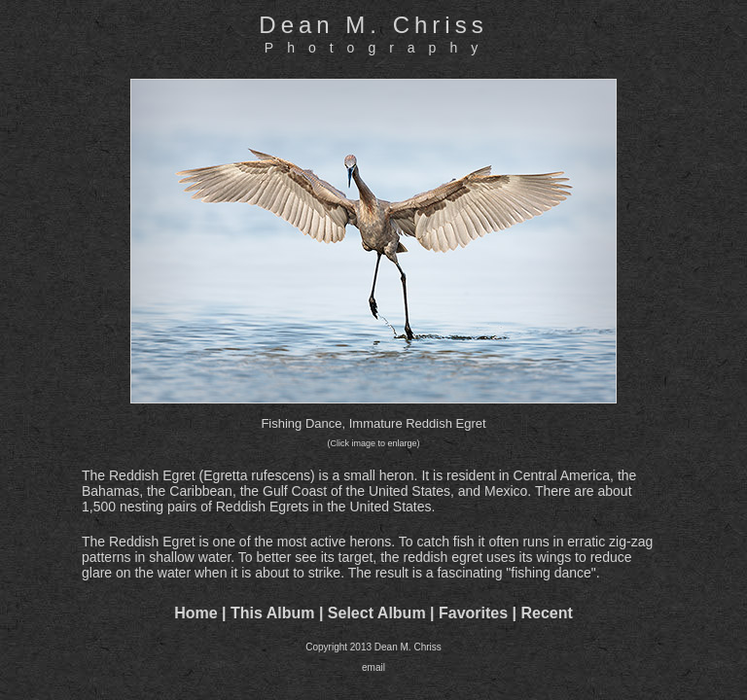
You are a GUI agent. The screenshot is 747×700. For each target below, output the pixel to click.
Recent (547, 613)
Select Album (377, 613)
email (373, 667)
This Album (273, 613)
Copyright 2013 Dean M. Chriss (373, 647)
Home (196, 613)
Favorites (473, 613)
